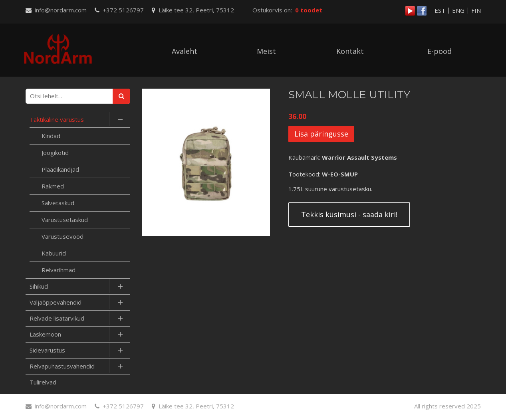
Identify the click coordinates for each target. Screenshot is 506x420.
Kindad (51, 136)
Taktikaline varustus (57, 119)
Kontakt (350, 51)
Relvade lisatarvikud (57, 318)
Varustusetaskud (65, 220)
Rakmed (53, 186)
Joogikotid (55, 153)
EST (440, 11)
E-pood (440, 51)
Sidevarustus (47, 350)
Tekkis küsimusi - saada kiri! (349, 214)
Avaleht (185, 51)
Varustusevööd (63, 236)
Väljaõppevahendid (56, 302)
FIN (476, 11)
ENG (458, 11)
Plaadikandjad (60, 169)
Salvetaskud (58, 203)
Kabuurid (54, 253)
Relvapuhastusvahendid (62, 366)
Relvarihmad (59, 270)
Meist (266, 51)
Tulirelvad (43, 382)
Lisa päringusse (321, 134)
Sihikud (39, 286)
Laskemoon (45, 334)
